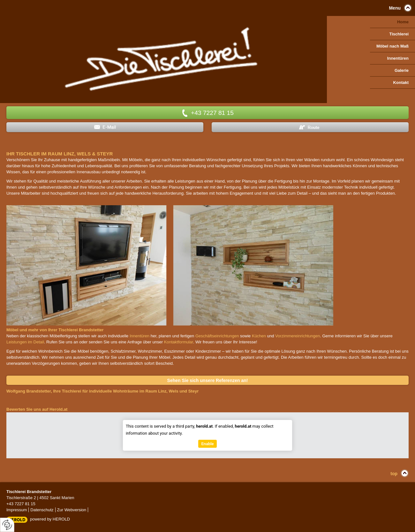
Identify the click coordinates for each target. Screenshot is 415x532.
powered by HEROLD (50, 519)
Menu (395, 8)
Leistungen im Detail (25, 342)
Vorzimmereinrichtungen (298, 336)
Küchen (259, 336)
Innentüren (140, 336)
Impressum (17, 510)
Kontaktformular (179, 342)
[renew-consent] (7, 525)
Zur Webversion (72, 510)
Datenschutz (42, 510)
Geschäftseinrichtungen (217, 336)
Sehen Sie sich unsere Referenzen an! (208, 380)
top (394, 474)
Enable (207, 444)
